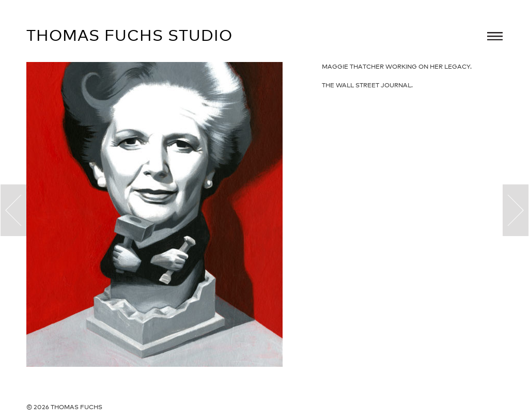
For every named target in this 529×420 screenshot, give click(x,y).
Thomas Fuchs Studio (129, 35)
